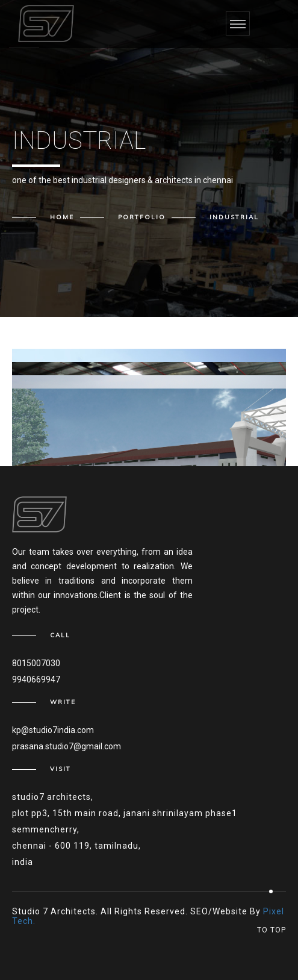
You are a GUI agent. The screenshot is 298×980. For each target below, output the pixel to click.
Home (62, 217)
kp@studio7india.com (53, 730)
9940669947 (36, 679)
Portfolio (142, 217)
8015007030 (36, 663)
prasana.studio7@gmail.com (67, 746)
